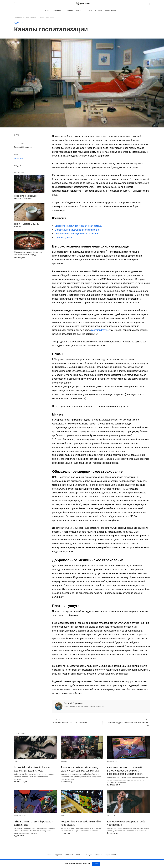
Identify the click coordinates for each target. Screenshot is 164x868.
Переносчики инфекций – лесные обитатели (26, 197)
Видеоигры (112, 762)
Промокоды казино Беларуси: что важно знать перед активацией (28, 255)
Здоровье (50, 17)
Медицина (19, 158)
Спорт (48, 10)
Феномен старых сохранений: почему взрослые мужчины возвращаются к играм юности (125, 771)
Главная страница (22, 17)
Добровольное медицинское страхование (77, 234)
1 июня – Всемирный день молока (26, 225)
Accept (96, 864)
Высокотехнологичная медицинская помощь (78, 226)
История (99, 10)
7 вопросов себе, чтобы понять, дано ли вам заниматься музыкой (80, 769)
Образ (34, 17)
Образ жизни (111, 10)
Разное (41, 17)
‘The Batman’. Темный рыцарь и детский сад (34, 823)
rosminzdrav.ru (100, 330)
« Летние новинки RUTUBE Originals (70, 723)
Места (79, 10)
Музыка (64, 762)
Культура (88, 10)
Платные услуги (63, 238)
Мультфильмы (20, 816)
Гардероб (57, 10)
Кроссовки (69, 10)
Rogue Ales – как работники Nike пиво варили (81, 823)
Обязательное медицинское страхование (77, 230)
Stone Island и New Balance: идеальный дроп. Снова (32, 769)
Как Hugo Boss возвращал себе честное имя (126, 823)
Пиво (63, 816)
